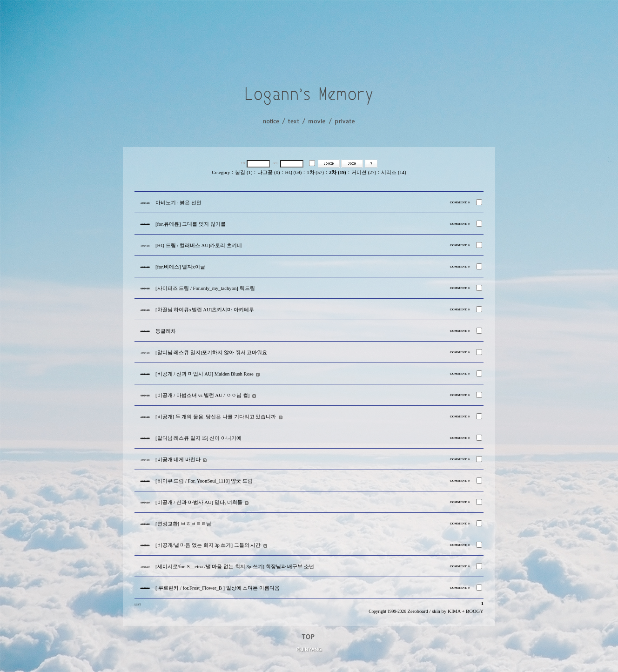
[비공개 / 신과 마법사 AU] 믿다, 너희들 (199, 502)
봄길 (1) (244, 172)
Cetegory (221, 172)
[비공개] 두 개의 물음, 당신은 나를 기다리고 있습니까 (216, 417)
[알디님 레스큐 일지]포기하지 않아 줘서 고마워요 (211, 353)
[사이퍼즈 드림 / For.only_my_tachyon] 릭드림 (205, 288)
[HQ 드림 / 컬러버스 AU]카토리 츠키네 (199, 245)
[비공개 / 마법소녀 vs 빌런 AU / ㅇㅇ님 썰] (202, 395)
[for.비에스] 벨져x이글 (180, 267)
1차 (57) (315, 172)
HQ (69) (294, 172)
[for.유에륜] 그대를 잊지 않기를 (191, 224)
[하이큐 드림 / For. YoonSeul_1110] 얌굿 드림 (204, 481)
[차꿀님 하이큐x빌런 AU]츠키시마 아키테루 (205, 310)
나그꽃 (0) (269, 172)
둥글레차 (166, 331)
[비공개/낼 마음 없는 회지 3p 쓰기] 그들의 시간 (208, 545)
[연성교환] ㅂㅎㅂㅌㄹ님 (183, 524)
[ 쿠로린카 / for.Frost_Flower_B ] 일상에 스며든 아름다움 (218, 588)
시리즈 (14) (393, 172)
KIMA (454, 611)
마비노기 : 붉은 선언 (178, 203)
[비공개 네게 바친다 (178, 460)
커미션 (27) (364, 172)
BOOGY (475, 611)
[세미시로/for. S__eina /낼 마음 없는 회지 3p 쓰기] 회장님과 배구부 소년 (235, 567)
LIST (138, 604)
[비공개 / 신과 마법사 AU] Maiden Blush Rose (205, 374)
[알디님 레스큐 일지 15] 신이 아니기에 (198, 438)
